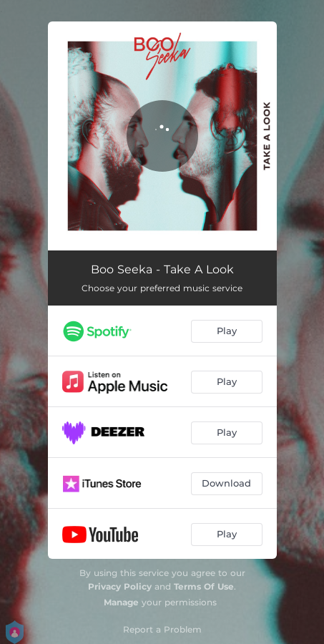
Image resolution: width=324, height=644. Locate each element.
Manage (121, 602)
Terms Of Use (204, 586)
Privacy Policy (120, 586)
